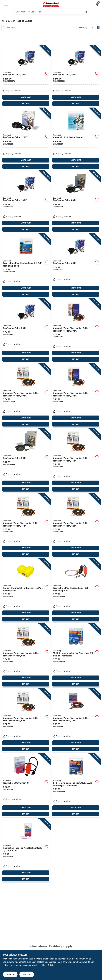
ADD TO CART (26, 97)
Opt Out (27, 974)
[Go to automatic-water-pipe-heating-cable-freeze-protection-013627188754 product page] (26, 720)
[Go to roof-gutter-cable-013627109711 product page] (76, 266)
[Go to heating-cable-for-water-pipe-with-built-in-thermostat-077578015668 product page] (76, 655)
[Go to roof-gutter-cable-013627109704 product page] (26, 331)
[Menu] (6, 6)
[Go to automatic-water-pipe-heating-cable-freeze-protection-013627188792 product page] (26, 525)
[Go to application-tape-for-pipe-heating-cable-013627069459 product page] (26, 850)
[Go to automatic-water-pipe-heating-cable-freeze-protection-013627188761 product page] (26, 655)
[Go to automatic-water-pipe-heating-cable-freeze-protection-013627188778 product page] (76, 525)
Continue (10, 974)
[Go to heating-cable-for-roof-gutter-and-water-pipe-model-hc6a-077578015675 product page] (76, 785)
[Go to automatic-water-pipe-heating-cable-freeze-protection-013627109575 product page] (76, 331)
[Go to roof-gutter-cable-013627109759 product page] (76, 76)
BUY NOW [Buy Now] (26, 104)
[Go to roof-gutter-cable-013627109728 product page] (76, 202)
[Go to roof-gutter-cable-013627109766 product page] (26, 76)
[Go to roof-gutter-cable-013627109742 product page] (26, 139)
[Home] (51, 5)
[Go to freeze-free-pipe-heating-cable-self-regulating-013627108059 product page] (76, 590)
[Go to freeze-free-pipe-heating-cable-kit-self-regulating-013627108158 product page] (26, 266)
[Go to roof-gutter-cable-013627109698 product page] (26, 460)
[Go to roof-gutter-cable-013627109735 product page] (26, 202)
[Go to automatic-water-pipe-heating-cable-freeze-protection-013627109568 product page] (76, 396)
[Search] (86, 12)
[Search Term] (51, 12)
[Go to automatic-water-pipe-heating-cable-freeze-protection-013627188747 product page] (76, 720)
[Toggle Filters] (99, 28)
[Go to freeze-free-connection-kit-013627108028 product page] (26, 785)
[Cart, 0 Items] (97, 4)
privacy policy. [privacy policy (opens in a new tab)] (70, 962)
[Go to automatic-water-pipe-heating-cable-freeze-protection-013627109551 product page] (76, 460)
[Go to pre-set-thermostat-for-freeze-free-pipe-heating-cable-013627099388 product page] (26, 590)
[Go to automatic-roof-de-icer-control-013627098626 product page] (76, 139)
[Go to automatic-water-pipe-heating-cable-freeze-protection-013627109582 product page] (26, 396)
